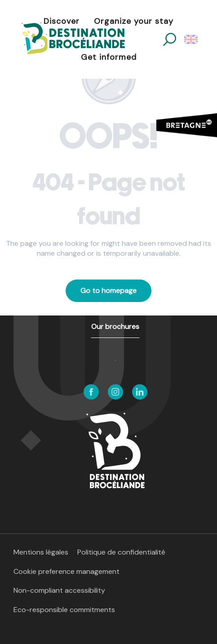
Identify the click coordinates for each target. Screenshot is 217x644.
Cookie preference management (66, 571)
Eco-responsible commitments (64, 610)
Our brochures (115, 326)
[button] (170, 39)
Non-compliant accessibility (59, 590)
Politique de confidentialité (121, 552)
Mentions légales (41, 552)
